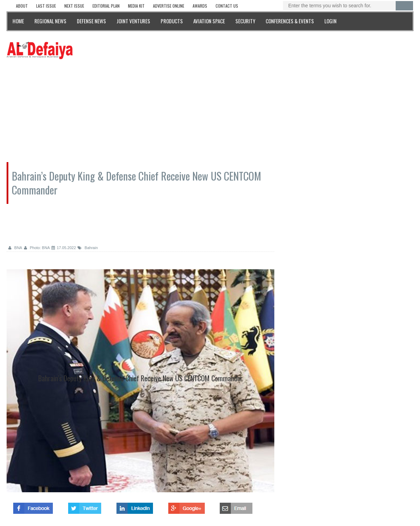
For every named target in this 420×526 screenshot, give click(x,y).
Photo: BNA (37, 248)
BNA (15, 248)
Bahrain (88, 248)
